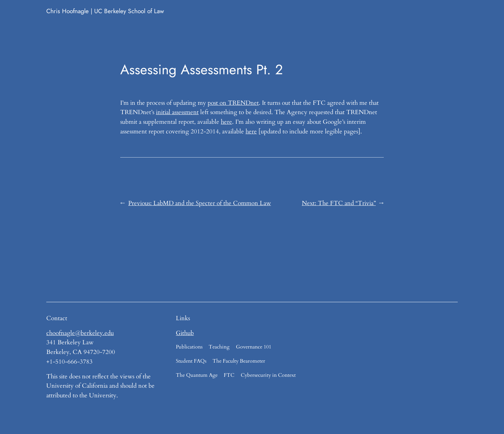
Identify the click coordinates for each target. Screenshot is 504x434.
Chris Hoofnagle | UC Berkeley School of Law (105, 11)
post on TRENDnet (233, 103)
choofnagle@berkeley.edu (80, 333)
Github (185, 333)
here (226, 122)
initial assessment (177, 112)
